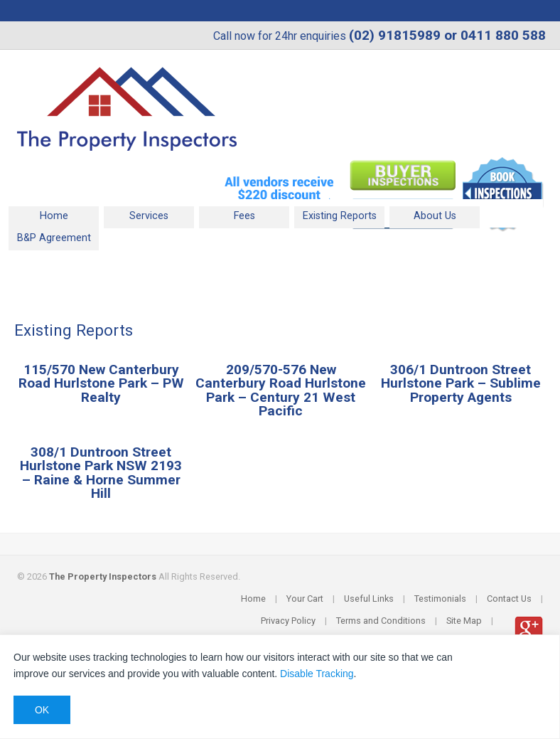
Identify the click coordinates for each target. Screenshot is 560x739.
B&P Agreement (54, 238)
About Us (435, 216)
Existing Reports (340, 216)
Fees (244, 216)
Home (54, 216)
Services (149, 216)
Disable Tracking (317, 674)
